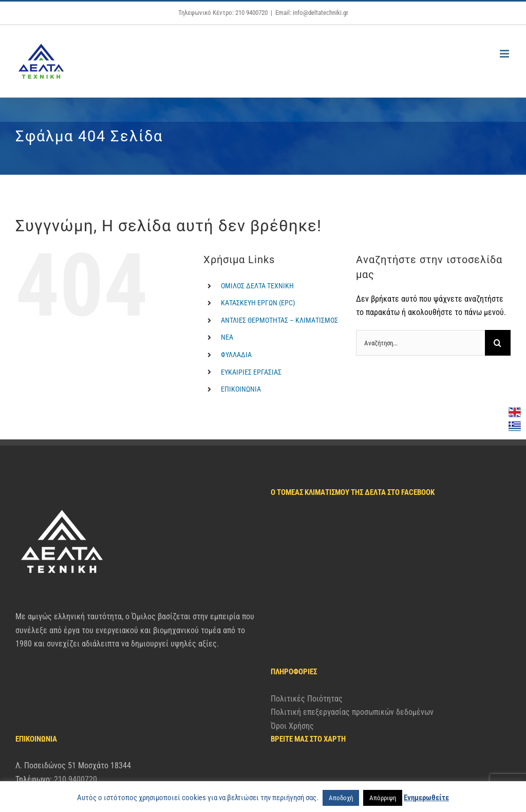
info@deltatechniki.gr (73, 731)
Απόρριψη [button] (383, 798)
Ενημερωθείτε (426, 798)
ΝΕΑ (227, 337)
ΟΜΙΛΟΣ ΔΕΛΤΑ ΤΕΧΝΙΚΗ (257, 286)
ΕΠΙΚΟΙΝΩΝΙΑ (241, 389)
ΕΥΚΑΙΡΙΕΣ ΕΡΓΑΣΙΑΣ (251, 372)
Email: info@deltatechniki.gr (312, 13)
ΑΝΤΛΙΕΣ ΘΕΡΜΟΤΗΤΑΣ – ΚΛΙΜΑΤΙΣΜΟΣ (279, 320)
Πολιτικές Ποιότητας (307, 585)
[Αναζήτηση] (498, 343)
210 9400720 (76, 717)
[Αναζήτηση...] (420, 343)
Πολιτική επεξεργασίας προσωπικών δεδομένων (352, 598)
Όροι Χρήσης (292, 612)
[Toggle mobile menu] (505, 54)
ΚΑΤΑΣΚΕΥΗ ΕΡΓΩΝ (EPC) (258, 303)
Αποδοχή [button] (341, 798)
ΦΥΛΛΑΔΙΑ (236, 355)
